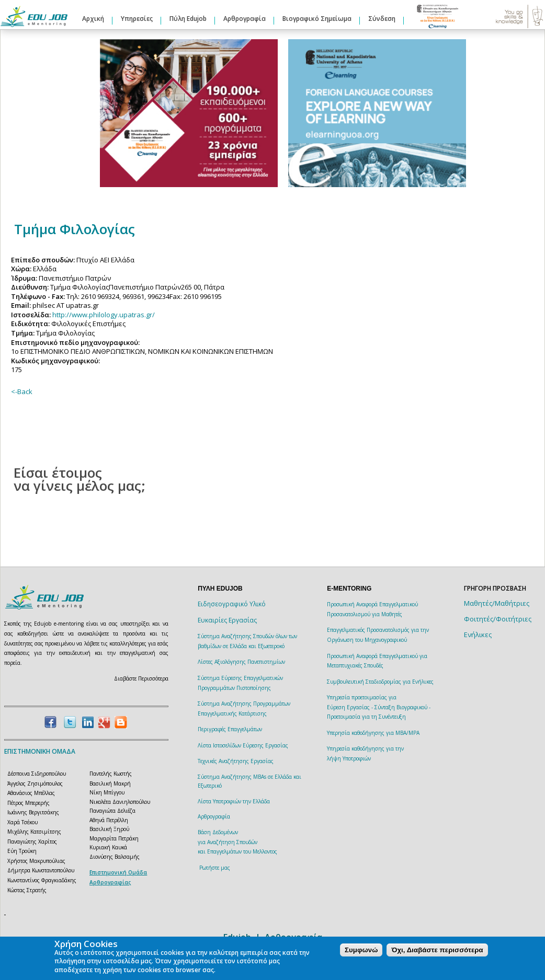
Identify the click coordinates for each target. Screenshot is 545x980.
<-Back (22, 391)
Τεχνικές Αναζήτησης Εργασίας (236, 761)
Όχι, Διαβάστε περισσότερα (437, 950)
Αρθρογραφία (245, 19)
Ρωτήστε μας (215, 868)
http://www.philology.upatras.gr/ (104, 315)
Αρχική (93, 19)
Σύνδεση (382, 19)
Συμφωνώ (361, 950)
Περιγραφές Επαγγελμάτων (230, 729)
